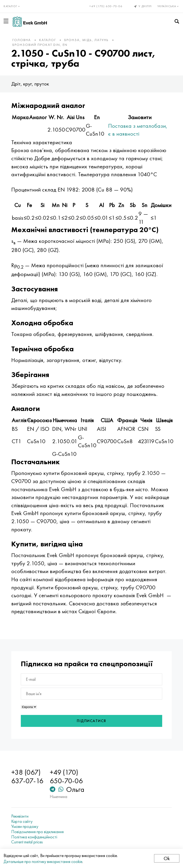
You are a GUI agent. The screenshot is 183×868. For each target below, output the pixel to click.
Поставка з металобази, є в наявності (138, 130)
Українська (169, 6)
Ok (167, 858)
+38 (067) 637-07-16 (27, 777)
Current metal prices (27, 842)
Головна (22, 40)
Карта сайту (22, 821)
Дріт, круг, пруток (30, 84)
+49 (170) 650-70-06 (106, 6)
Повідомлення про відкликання (37, 832)
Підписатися (91, 721)
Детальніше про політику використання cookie (43, 861)
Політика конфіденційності (34, 837)
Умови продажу (25, 826)
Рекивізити (20, 816)
